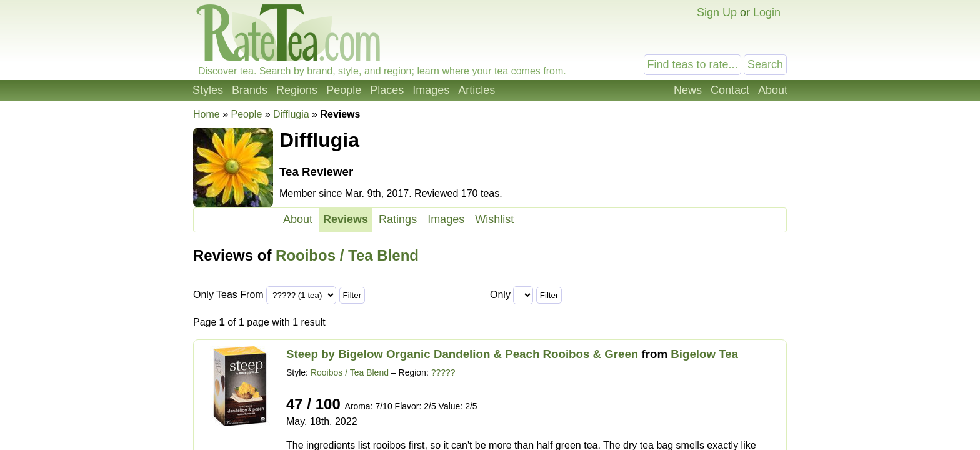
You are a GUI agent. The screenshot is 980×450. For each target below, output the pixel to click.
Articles (477, 90)
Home (207, 114)
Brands (250, 90)
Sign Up (717, 12)
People (344, 90)
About (773, 90)
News (688, 90)
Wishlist (494, 219)
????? (443, 372)
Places (387, 90)
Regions (297, 90)
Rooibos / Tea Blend (347, 255)
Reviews (346, 219)
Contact (730, 90)
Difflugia (291, 114)
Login (767, 12)
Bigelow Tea (704, 354)
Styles (208, 90)
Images (431, 90)
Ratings (398, 219)
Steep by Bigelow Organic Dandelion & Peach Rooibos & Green (462, 354)
